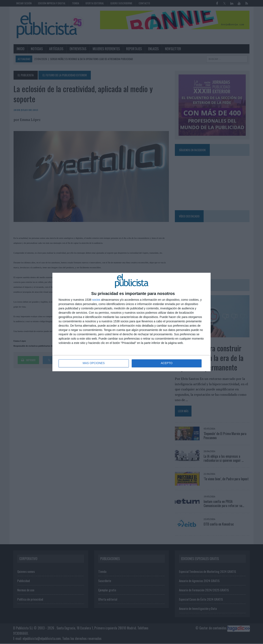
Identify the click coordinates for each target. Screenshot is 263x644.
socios (96, 300)
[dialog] (131, 322)
